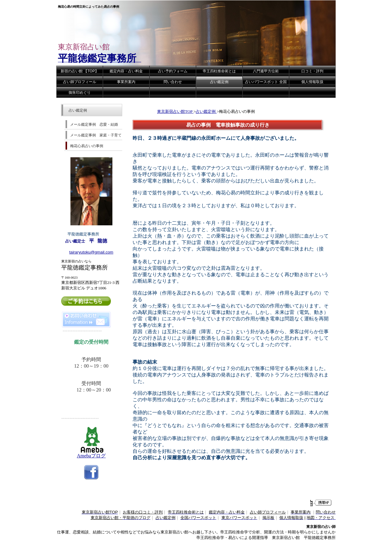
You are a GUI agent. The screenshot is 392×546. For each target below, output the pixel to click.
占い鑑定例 (206, 111)
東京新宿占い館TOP (175, 111)
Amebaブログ (91, 453)
